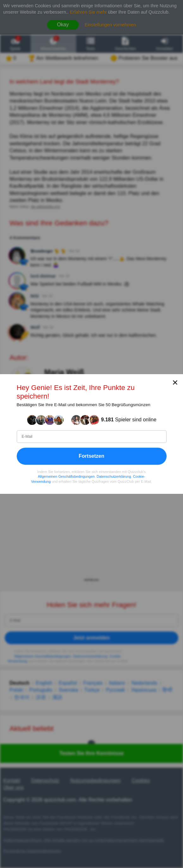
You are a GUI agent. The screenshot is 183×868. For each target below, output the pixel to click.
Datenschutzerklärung (114, 476)
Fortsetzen (91, 456)
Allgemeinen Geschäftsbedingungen (66, 476)
